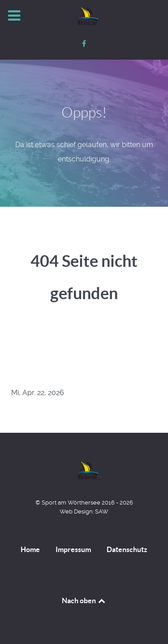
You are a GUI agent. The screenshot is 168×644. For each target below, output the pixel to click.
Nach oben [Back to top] (84, 600)
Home (30, 549)
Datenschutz (127, 549)
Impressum (73, 549)
